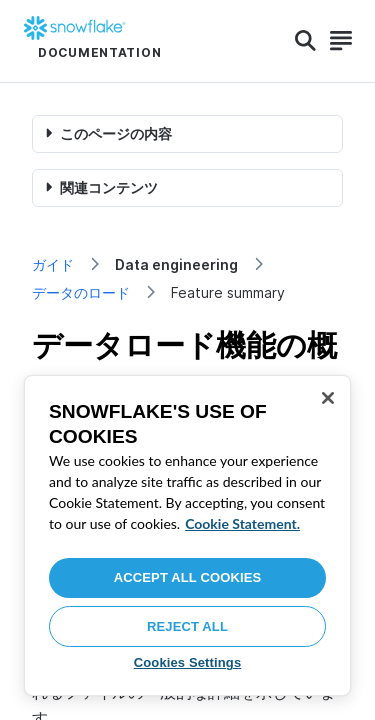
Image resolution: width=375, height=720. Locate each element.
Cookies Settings (188, 662)
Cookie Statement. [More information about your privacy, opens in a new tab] (242, 523)
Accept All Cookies (188, 577)
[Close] (328, 398)
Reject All (187, 626)
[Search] (305, 41)
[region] (187, 535)
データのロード (81, 292)
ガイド (53, 264)
